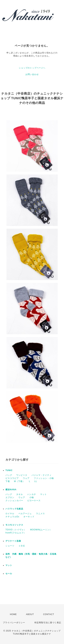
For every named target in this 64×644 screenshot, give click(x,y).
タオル (20, 494)
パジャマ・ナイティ (42, 475)
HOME (13, 614)
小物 (32, 497)
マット (43, 494)
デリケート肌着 (13, 541)
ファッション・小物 (44, 478)
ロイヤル (10, 514)
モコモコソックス (14, 525)
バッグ (9, 475)
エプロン (10, 497)
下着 (8, 481)
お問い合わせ (32, 74)
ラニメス (40, 514)
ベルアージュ (25, 514)
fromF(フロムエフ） (16, 533)
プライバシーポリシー (14, 623)
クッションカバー (14, 501)
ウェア (26, 478)
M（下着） (19, 481)
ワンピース (22, 475)
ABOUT (30, 614)
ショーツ (10, 546)
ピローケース (34, 501)
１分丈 (22, 546)
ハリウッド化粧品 (14, 509)
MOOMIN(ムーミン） (41, 530)
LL (36, 481)
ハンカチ (32, 494)
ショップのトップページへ (32, 68)
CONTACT (49, 614)
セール (9, 574)
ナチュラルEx (12, 517)
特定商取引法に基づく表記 (48, 623)
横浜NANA (11, 490)
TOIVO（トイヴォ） (16, 530)
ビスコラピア (12, 478)
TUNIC (9, 470)
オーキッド (29, 517)
